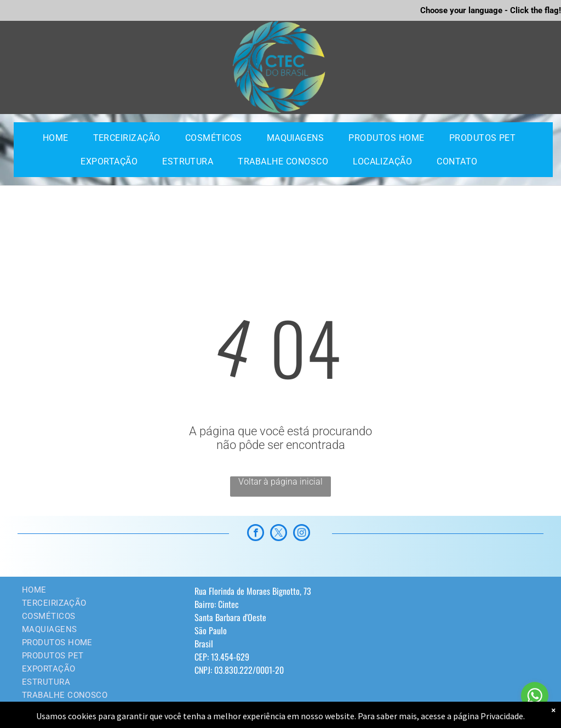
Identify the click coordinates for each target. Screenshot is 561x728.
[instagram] (302, 534)
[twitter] (279, 534)
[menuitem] (60, 138)
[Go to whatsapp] (535, 696)
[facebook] (256, 534)
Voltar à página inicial (280, 482)
